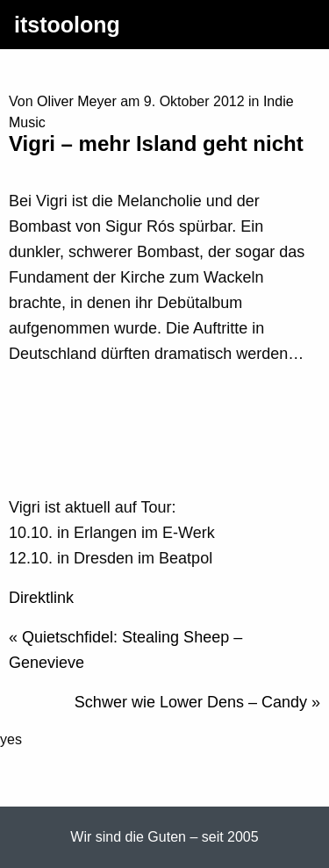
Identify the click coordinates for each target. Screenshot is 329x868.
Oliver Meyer (77, 101)
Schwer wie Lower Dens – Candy (191, 702)
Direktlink (41, 598)
